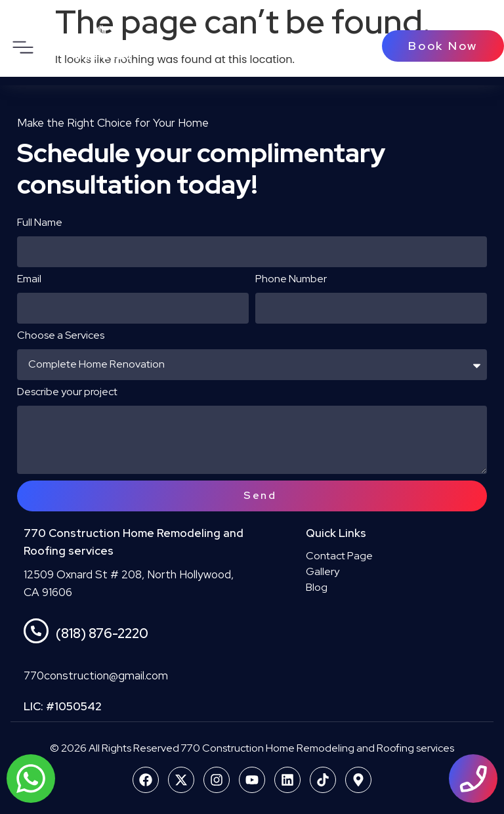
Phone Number (291, 280)
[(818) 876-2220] (36, 631)
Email (29, 280)
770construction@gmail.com (96, 675)
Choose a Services (61, 336)
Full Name (40, 223)
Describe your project (67, 393)
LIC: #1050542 (63, 706)
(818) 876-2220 (102, 633)
